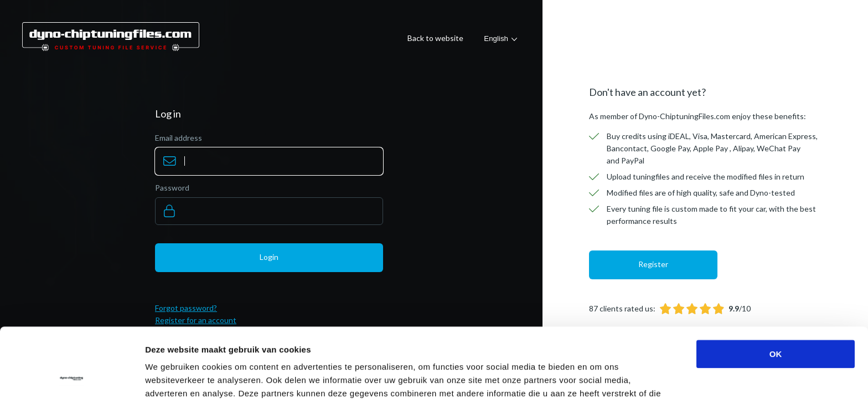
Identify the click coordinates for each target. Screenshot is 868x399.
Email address (179, 138)
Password (172, 188)
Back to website (435, 38)
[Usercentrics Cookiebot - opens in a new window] (72, 377)
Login (269, 257)
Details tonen (598, 377)
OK (776, 288)
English (496, 39)
